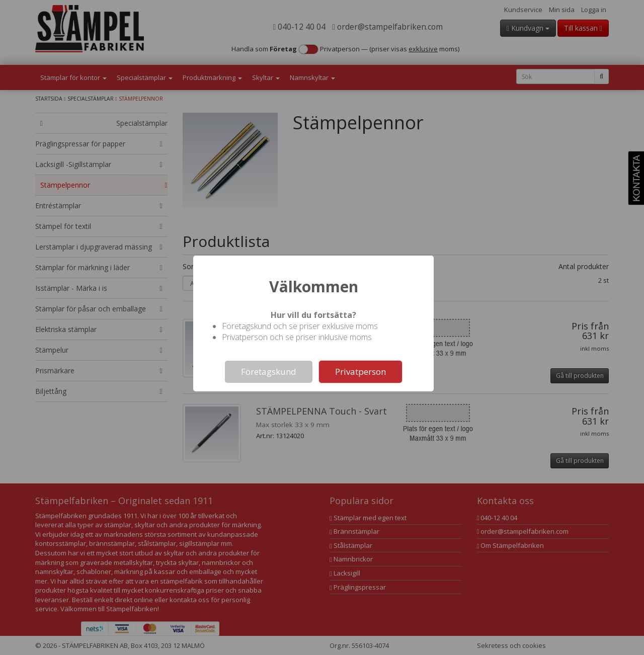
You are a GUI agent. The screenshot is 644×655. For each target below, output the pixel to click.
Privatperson (360, 372)
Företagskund (269, 372)
